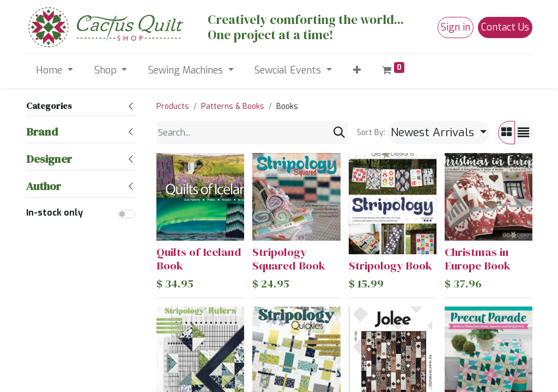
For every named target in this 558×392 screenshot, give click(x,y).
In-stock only (54, 213)
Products (173, 106)
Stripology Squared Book (289, 259)
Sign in (456, 27)
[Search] (339, 133)
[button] (357, 71)
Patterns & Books (233, 106)
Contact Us (505, 27)
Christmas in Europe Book (478, 259)
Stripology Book (390, 265)
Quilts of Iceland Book (199, 259)
